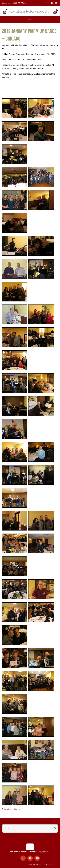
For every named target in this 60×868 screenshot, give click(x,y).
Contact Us (6, 3)
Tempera (42, 865)
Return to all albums (11, 809)
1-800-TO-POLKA (20, 3)
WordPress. (52, 865)
